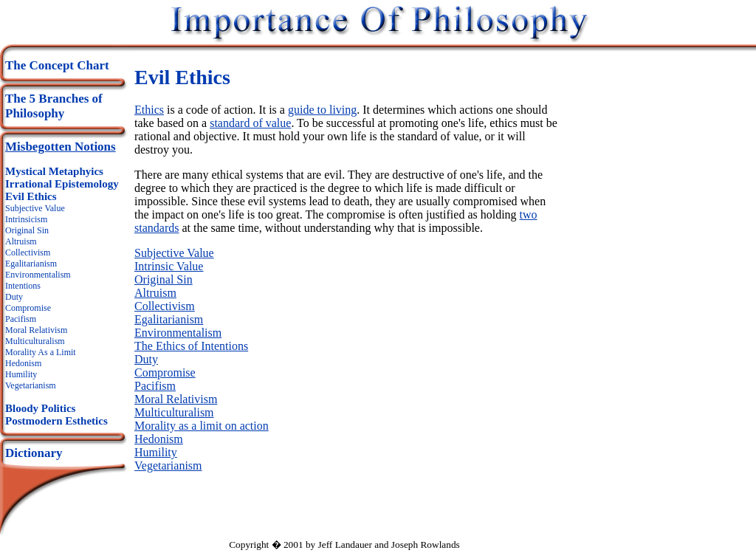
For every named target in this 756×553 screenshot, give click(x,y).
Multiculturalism (35, 341)
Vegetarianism (31, 385)
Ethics (149, 110)
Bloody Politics (40, 408)
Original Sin (27, 230)
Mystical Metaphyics (54, 171)
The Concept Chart (57, 65)
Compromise (28, 308)
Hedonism (23, 363)
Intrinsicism (26, 219)
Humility (21, 374)
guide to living (322, 110)
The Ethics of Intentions (191, 346)
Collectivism (28, 253)
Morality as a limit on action (202, 426)
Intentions (23, 286)
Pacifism (21, 319)
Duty (14, 297)
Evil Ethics (31, 196)
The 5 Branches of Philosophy (54, 106)
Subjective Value (35, 208)
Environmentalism (38, 275)
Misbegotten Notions (61, 147)
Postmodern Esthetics (56, 421)
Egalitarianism (31, 264)
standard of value (250, 123)
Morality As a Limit (41, 352)
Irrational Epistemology (62, 184)
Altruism (21, 241)
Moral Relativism (36, 330)
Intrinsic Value (169, 266)
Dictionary (34, 453)
